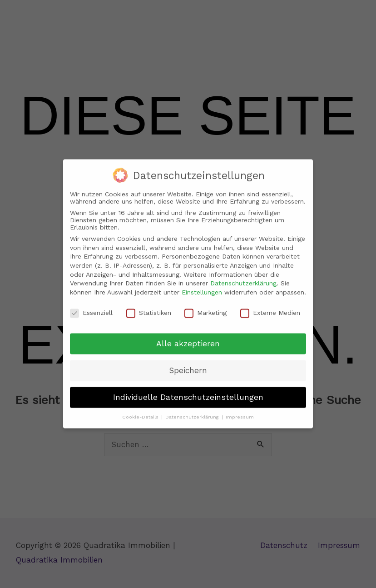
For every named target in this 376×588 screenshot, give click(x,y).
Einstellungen (202, 285)
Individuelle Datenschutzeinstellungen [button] (188, 391)
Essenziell (91, 306)
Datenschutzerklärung (243, 277)
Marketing (205, 306)
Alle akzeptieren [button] (188, 337)
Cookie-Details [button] (141, 411)
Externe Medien (270, 306)
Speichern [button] (188, 364)
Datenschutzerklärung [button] (193, 411)
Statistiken (149, 306)
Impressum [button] (240, 411)
